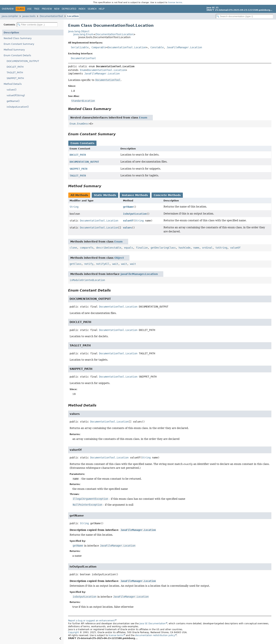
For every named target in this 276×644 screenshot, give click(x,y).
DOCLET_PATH (15, 67)
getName (128, 207)
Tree (37, 9)
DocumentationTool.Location (115, 34)
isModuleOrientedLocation (87, 280)
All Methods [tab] (79, 195)
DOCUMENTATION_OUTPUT (23, 61)
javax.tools (29, 16)
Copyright (74, 632)
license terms (175, 2)
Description (11, 33)
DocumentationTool (51, 16)
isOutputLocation (135, 214)
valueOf (128, 221)
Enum (83, 70)
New (57, 9)
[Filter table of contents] (37, 25)
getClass (75, 264)
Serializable (80, 47)
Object (119, 258)
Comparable (99, 47)
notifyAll (103, 264)
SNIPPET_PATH (15, 78)
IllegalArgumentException (90, 499)
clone (73, 248)
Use (29, 9)
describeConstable (109, 248)
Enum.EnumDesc (79, 124)
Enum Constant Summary (19, 44)
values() (12, 90)
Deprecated (69, 9)
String (74, 207)
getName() (13, 101)
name (196, 248)
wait (115, 264)
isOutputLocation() (18, 107)
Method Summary (14, 50)
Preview (47, 9)
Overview (8, 9)
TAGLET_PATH (15, 73)
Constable (157, 47)
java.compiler (10, 16)
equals (129, 248)
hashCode (184, 248)
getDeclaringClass (163, 248)
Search (92, 9)
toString (221, 248)
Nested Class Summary (18, 38)
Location (73, 16)
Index (82, 9)
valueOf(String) (16, 95)
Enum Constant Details (17, 55)
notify (89, 264)
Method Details (13, 84)
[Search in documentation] (245, 16)
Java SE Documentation (152, 624)
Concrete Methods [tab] (167, 195)
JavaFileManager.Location (184, 47)
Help (102, 9)
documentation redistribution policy (155, 635)
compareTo (87, 248)
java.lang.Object (79, 31)
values (127, 228)
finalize (142, 248)
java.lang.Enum (83, 34)
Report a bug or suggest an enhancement (91, 621)
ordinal (207, 248)
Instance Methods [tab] (135, 195)
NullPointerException (87, 505)
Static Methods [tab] (105, 195)
